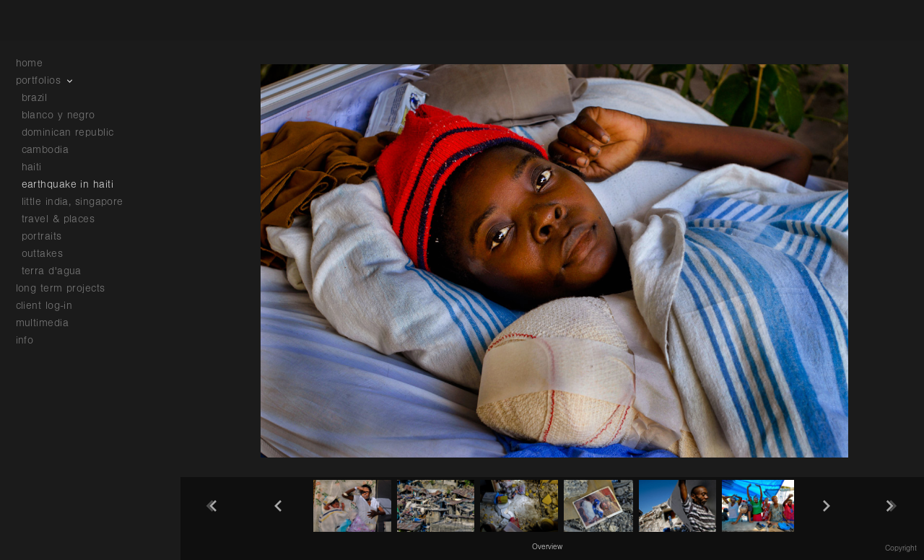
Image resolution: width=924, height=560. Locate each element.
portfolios (46, 80)
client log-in (44, 306)
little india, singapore (73, 202)
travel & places (58, 219)
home (30, 63)
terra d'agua (52, 271)
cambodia (45, 150)
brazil (35, 98)
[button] (547, 546)
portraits (42, 236)
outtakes (43, 254)
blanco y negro (58, 115)
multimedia (50, 323)
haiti (32, 167)
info (32, 340)
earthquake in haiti (68, 184)
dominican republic (68, 132)
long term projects (68, 288)
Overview (547, 547)
